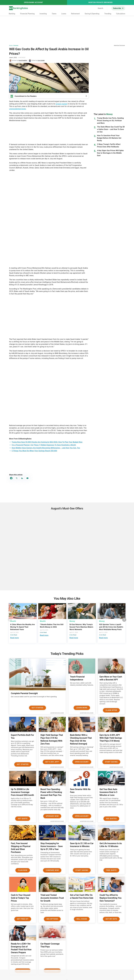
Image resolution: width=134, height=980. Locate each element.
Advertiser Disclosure (57, 713)
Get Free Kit (23, 919)
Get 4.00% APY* (52, 762)
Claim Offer (111, 710)
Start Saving (111, 762)
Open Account (82, 762)
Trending (108, 14)
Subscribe (117, 8)
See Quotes (111, 819)
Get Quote (23, 819)
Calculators (121, 14)
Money (11, 45)
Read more (15, 638)
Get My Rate (111, 919)
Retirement (75, 14)
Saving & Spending (92, 14)
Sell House (82, 919)
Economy (16, 45)
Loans (64, 14)
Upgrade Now (52, 816)
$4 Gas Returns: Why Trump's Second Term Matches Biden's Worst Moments (81, 627)
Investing (43, 14)
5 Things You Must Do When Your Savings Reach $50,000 (34, 451)
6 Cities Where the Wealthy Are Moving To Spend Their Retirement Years (23, 627)
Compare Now (52, 870)
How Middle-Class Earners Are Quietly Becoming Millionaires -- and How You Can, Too (46, 448)
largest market (62, 104)
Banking (12, 14)
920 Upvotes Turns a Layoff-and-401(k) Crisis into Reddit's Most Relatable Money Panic (111, 627)
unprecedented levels (18, 109)
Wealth (13, 621)
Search (101, 8)
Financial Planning (27, 14)
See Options (52, 919)
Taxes (54, 14)
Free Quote (111, 870)
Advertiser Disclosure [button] (119, 45)
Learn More (82, 708)
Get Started (37, 708)
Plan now (23, 870)
